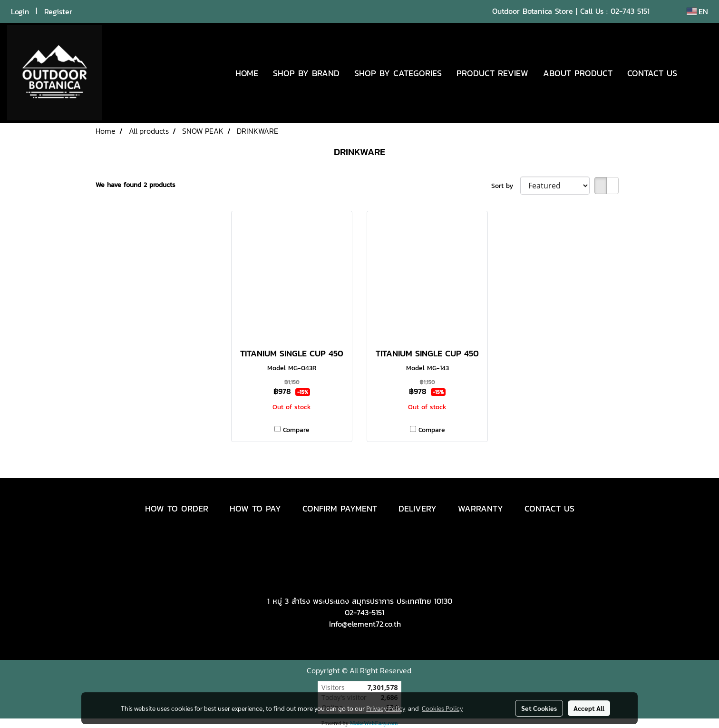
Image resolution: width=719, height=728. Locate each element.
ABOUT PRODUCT (578, 73)
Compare (296, 430)
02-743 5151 (630, 11)
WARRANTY (481, 508)
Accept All (589, 708)
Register (58, 11)
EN (697, 11)
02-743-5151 (364, 612)
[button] (699, 73)
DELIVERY (418, 508)
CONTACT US (652, 73)
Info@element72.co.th (365, 624)
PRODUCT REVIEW (492, 73)
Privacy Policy (386, 708)
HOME (247, 73)
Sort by (506, 186)
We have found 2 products (136, 185)
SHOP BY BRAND (306, 73)
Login (20, 11)
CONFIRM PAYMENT (340, 508)
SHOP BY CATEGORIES (398, 73)
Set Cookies (539, 708)
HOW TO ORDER (177, 508)
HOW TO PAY (255, 508)
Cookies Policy (442, 708)
